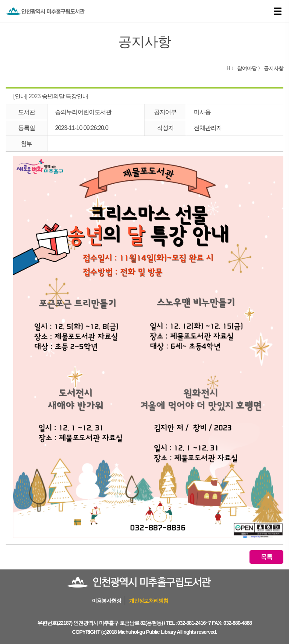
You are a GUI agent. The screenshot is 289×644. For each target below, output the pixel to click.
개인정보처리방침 (149, 601)
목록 (266, 557)
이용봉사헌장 (106, 601)
